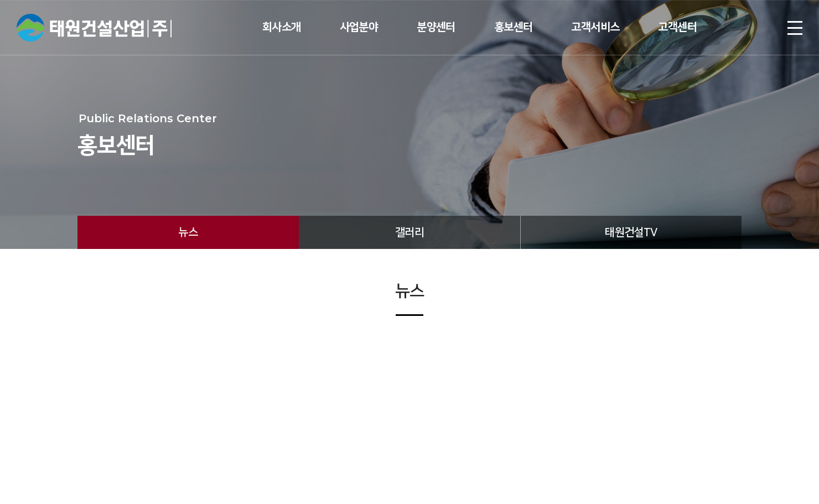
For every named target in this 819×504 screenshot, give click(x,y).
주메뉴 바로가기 (0, 0)
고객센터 (677, 27)
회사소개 (282, 27)
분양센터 (436, 27)
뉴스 (188, 232)
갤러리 (409, 232)
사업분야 (359, 27)
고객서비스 (595, 27)
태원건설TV (631, 232)
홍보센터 (514, 27)
